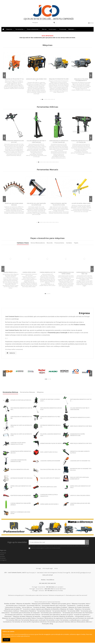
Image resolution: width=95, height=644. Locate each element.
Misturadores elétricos (84, 622)
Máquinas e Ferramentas (83, 609)
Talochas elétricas (70, 622)
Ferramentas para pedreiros (14, 615)
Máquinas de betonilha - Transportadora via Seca (75, 616)
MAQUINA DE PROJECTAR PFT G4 (14, 79)
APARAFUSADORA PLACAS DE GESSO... (51, 443)
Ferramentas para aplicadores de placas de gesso (57, 615)
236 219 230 (74, 573)
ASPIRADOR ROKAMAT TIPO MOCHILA (21, 478)
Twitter (2, 555)
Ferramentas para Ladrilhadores (51, 613)
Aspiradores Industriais (39, 622)
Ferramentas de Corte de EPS (22, 622)
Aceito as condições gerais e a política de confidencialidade (46, 548)
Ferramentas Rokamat (44, 611)
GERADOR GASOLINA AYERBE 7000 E (36, 80)
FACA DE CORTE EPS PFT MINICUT (50, 478)
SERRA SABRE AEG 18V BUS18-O (49, 504)
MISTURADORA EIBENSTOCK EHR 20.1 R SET (14, 142)
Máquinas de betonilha (23, 604)
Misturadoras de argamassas (54, 618)
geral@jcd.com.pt (86, 573)
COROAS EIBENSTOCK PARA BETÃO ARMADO (21, 504)
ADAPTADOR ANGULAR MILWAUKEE (21, 495)
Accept (6, 640)
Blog (52, 624)
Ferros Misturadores (44, 259)
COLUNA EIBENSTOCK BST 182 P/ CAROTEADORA (36, 142)
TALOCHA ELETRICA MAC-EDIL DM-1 (50, 469)
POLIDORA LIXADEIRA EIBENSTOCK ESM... (51, 435)
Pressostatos (51, 259)
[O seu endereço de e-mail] (57, 542)
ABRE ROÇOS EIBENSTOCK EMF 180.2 (81, 426)
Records (48, 259)
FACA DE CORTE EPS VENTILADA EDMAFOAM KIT (79, 478)
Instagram (3, 560)
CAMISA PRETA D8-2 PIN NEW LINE (54, 268)
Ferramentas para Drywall (56, 622)
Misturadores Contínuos (12, 611)
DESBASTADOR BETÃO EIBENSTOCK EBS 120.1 (21, 452)
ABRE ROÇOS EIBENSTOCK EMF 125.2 (81, 443)
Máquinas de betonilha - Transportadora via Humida (42, 616)
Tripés (57, 259)
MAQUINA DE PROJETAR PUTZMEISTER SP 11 (81, 80)
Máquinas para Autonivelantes (41, 604)
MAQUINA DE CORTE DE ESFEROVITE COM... (21, 426)
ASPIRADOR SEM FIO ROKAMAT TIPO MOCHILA (81, 469)
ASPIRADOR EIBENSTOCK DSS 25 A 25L (50, 426)
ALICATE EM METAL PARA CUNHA (81, 203)
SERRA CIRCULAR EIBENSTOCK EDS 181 (21, 487)
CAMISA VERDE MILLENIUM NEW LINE (42, 268)
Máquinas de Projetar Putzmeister (79, 607)
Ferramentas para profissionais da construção (79, 618)
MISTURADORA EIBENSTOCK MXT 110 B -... (81, 400)
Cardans (54, 259)
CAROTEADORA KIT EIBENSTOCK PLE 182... (21, 417)
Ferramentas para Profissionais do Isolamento (25, 613)
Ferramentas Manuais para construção (54, 605)
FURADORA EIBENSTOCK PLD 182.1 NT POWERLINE (81, 142)
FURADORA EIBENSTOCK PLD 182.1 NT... (50, 417)
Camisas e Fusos (39, 259)
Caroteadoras (71, 605)
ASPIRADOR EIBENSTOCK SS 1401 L (80, 417)
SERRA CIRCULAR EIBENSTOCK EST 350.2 (80, 487)
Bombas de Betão (10, 604)
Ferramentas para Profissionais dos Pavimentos (78, 613)
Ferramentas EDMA (74, 611)
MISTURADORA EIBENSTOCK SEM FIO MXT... (21, 409)
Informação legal (48, 568)
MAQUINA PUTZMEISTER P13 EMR (59, 79)
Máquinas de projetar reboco (81, 604)
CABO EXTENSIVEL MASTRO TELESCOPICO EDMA (59, 204)
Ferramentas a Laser (53, 620)
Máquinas (40, 392)
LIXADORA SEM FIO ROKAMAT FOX (80, 461)
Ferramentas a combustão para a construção (74, 620)
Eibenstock (8, 616)
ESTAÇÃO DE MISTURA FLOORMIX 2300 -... (50, 400)
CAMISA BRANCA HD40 (48, 268)
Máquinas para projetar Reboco (26, 618)
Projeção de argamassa (82, 615)
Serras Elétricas (27, 607)
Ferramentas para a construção (16, 605)
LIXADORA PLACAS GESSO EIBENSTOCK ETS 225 (18, 443)
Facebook (3, 553)
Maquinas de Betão (19, 616)
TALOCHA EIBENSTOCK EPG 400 (20, 469)
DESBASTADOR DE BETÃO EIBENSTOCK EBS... (78, 435)
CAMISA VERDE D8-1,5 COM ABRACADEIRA (60, 268)
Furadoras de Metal (39, 607)
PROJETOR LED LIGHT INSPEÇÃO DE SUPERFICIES (36, 204)
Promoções (46, 624)
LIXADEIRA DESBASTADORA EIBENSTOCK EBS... (18, 461)
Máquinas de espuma (9, 618)
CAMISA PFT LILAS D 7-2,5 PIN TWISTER (35, 268)
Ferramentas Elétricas (34, 605)
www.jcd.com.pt (48, 575)
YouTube (2, 556)
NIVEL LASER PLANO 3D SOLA (49, 452)
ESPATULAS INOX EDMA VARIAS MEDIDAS (14, 204)
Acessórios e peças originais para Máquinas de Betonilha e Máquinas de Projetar (48, 609)
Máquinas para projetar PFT (13, 609)
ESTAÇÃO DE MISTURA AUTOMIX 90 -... (21, 400)
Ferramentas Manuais (28, 392)
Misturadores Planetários (28, 611)
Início (56, 568)
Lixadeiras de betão (83, 605)
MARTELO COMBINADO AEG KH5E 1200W (20, 513)
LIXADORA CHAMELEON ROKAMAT (50, 461)
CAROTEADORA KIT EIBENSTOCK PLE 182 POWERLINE (59, 142)
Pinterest (3, 558)
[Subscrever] (87, 542)
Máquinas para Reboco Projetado (57, 607)
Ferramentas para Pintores (32, 615)
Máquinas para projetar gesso (61, 604)
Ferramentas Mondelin (59, 611)
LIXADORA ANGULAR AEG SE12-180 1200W (80, 504)
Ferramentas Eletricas (10, 392)
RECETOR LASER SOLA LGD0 (48, 487)
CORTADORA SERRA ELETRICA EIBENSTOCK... (49, 495)
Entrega (38, 568)
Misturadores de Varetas (13, 607)
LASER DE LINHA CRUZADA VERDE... (80, 495)
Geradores (40, 618)
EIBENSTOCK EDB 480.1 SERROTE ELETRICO (80, 452)
